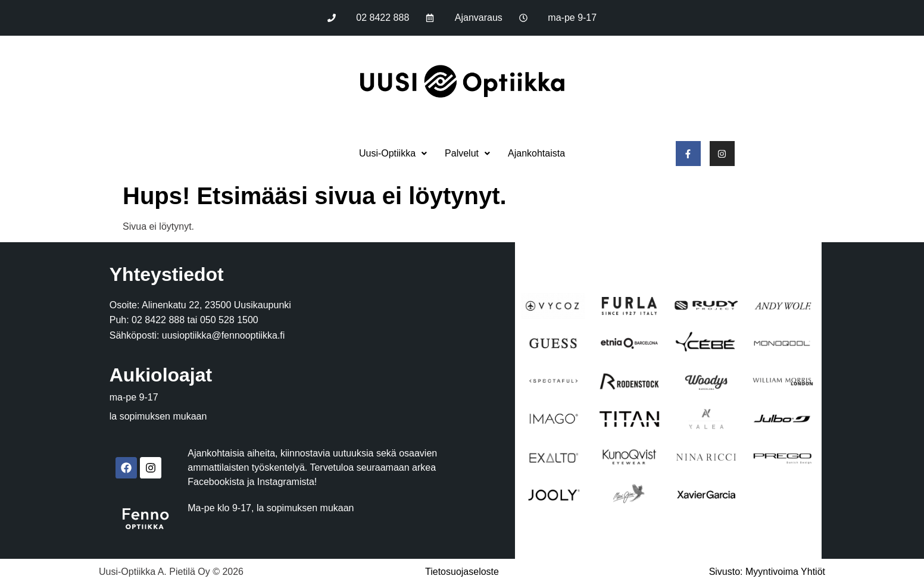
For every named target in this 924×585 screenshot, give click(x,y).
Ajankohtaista (536, 153)
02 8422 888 (158, 320)
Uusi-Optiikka (393, 153)
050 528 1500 (229, 320)
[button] (393, 154)
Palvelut (467, 153)
